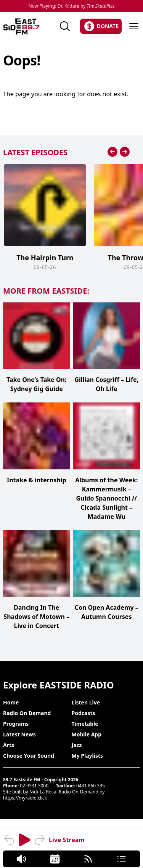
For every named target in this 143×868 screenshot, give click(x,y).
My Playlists (88, 756)
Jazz (77, 745)
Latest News (19, 734)
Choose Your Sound (29, 756)
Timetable (85, 724)
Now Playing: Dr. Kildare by (71, 6)
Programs (16, 724)
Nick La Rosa (43, 792)
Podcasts (84, 713)
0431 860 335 (91, 786)
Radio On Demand (27, 713)
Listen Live (86, 702)
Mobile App (87, 734)
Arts (9, 745)
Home (11, 702)
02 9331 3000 (34, 786)
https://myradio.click (25, 798)
